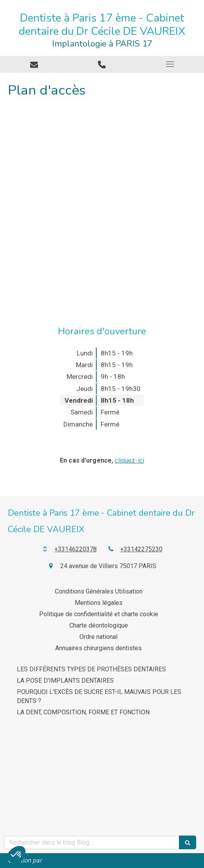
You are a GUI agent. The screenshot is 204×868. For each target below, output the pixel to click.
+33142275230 (141, 549)
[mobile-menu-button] (170, 64)
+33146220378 (76, 549)
